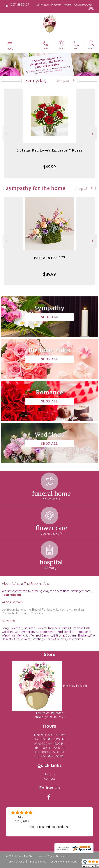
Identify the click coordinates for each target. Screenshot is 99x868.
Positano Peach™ (49, 258)
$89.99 (49, 274)
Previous (6, 134)
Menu (10, 49)
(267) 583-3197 (19, 5)
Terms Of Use (16, 862)
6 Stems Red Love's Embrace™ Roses (49, 150)
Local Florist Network (64, 862)
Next (93, 134)
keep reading (11, 595)
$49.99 (49, 167)
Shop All (64, 81)
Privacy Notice (37, 862)
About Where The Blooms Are (25, 583)
